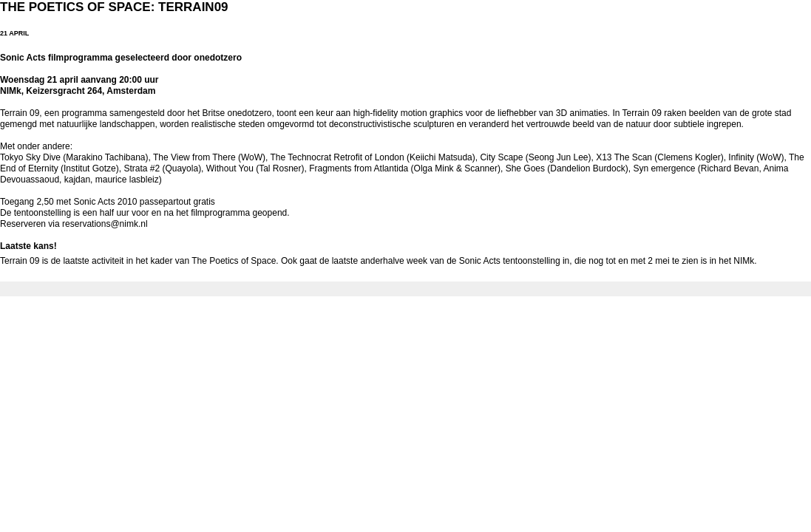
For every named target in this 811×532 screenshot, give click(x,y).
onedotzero (250, 113)
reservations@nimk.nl (105, 224)
